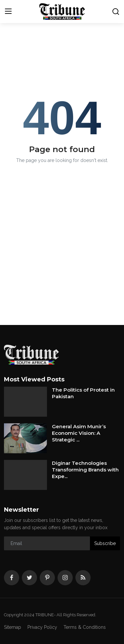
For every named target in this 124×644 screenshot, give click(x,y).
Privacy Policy (42, 627)
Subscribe (105, 543)
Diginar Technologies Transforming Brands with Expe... (85, 470)
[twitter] (29, 578)
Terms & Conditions (85, 627)
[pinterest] (47, 578)
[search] (116, 12)
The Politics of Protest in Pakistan (83, 393)
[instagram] (65, 578)
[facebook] (12, 578)
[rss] (83, 578)
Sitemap (13, 627)
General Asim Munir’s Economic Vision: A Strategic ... (79, 433)
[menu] (8, 12)
